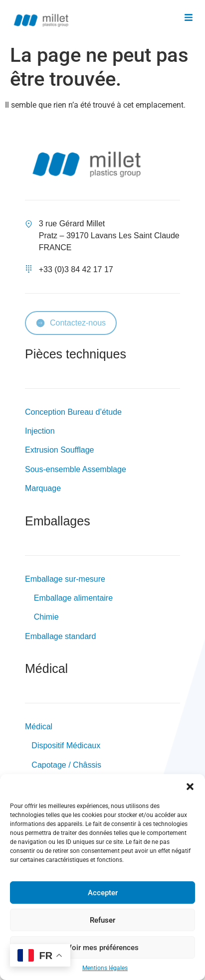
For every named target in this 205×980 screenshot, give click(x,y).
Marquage (43, 488)
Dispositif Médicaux (66, 745)
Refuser (102, 920)
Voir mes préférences (103, 948)
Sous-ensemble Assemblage (76, 469)
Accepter (103, 893)
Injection (40, 431)
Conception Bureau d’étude (73, 412)
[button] (190, 787)
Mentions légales (105, 968)
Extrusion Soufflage (59, 450)
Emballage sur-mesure (65, 579)
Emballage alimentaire (72, 598)
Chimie (46, 617)
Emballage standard (60, 636)
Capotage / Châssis (66, 765)
